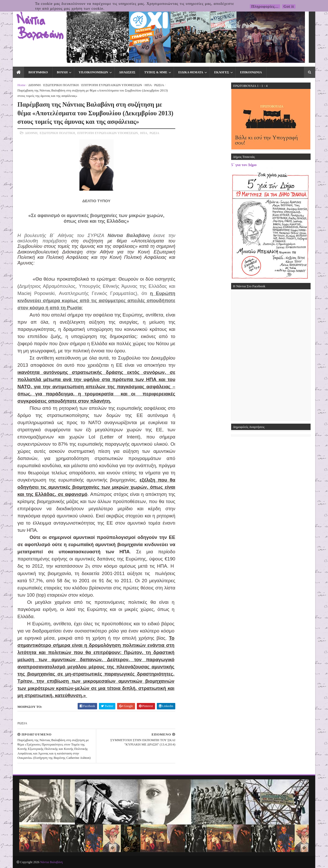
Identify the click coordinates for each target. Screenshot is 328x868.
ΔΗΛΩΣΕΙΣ (127, 72)
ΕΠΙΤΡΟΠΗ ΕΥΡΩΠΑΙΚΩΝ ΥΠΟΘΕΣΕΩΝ (112, 85)
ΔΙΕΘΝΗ (34, 85)
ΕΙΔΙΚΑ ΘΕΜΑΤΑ (191, 72)
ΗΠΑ (148, 85)
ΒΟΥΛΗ (62, 72)
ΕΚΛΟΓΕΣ (222, 72)
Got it (289, 6)
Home (22, 85)
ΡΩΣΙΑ (159, 85)
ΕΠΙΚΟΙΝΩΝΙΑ (251, 72)
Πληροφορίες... (265, 6)
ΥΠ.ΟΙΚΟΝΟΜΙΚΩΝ (93, 72)
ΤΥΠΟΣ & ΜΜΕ (156, 72)
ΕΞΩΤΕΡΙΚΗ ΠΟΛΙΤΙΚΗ (61, 85)
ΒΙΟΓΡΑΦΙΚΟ (38, 72)
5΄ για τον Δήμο (244, 165)
